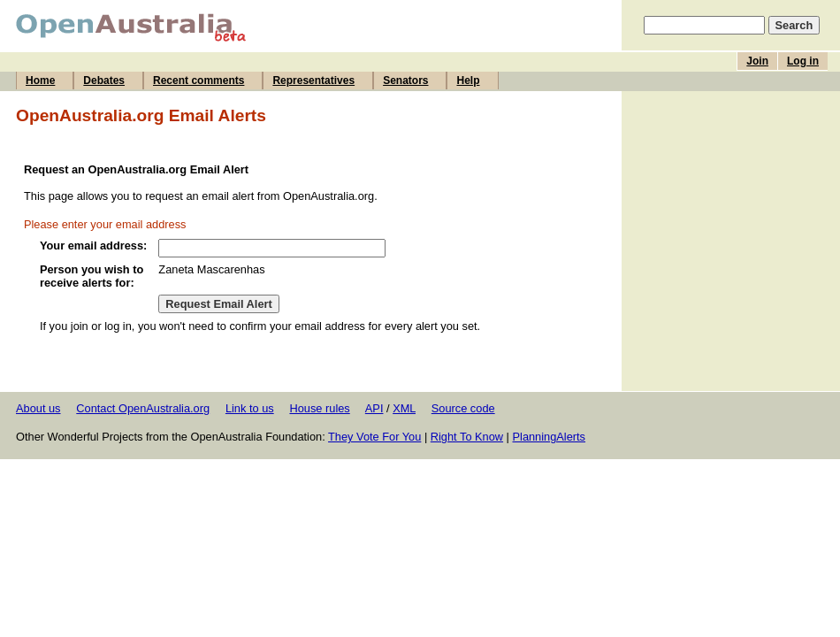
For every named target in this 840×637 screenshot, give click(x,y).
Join (757, 61)
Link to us (250, 408)
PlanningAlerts (550, 437)
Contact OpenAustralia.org (143, 408)
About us (38, 408)
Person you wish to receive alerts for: (92, 276)
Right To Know (467, 437)
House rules (319, 408)
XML (404, 408)
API (374, 408)
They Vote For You (374, 437)
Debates (104, 81)
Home (40, 81)
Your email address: (93, 246)
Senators (405, 81)
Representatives (313, 81)
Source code (463, 408)
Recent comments (199, 81)
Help (468, 81)
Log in (803, 61)
